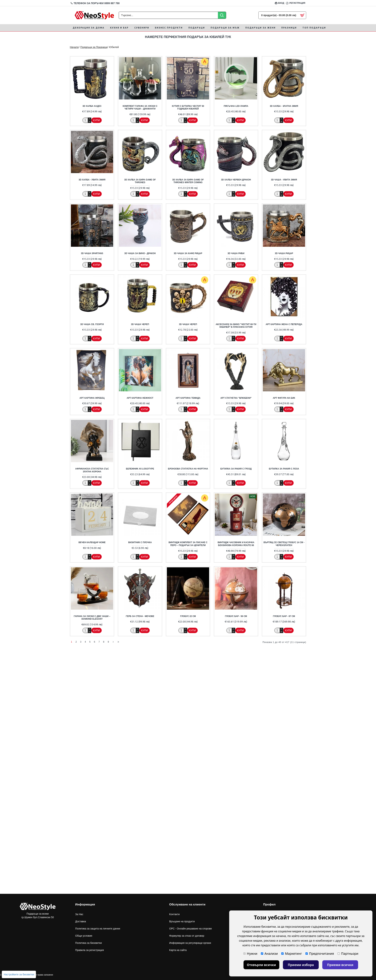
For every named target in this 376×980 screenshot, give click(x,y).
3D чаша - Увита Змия (284, 180)
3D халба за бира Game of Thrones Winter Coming (188, 181)
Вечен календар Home (92, 542)
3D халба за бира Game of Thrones (140, 181)
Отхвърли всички (261, 965)
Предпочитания (320, 953)
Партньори (348, 953)
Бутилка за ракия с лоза (284, 469)
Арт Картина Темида (188, 398)
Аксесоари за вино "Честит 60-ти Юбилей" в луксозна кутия (236, 326)
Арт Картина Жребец (92, 398)
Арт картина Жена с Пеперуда (284, 324)
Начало (74, 47)
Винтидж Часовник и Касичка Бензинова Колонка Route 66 (236, 544)
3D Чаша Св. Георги (92, 324)
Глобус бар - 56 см (236, 616)
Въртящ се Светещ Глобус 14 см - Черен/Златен (284, 544)
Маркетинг (292, 953)
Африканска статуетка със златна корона (92, 470)
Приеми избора (301, 965)
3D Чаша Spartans (92, 253)
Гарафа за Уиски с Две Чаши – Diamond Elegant (92, 618)
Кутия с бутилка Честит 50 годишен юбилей (188, 108)
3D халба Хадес (92, 106)
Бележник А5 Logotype (140, 469)
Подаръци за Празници (94, 47)
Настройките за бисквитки (19, 974)
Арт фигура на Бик (284, 398)
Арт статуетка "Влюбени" (236, 398)
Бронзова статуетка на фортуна (188, 469)
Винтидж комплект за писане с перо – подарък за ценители (188, 544)
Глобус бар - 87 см (284, 616)
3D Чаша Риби (236, 253)
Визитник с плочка (140, 542)
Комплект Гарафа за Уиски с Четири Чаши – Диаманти (140, 108)
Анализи (269, 953)
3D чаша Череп (140, 324)
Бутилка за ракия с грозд (236, 469)
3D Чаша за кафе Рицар (188, 253)
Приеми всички (340, 965)
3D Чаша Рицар (284, 253)
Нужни (250, 953)
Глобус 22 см (188, 616)
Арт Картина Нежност (140, 398)
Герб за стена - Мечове (140, 616)
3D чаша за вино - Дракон (140, 253)
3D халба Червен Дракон (236, 180)
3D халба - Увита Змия (92, 180)
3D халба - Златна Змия (284, 106)
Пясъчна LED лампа (236, 106)
